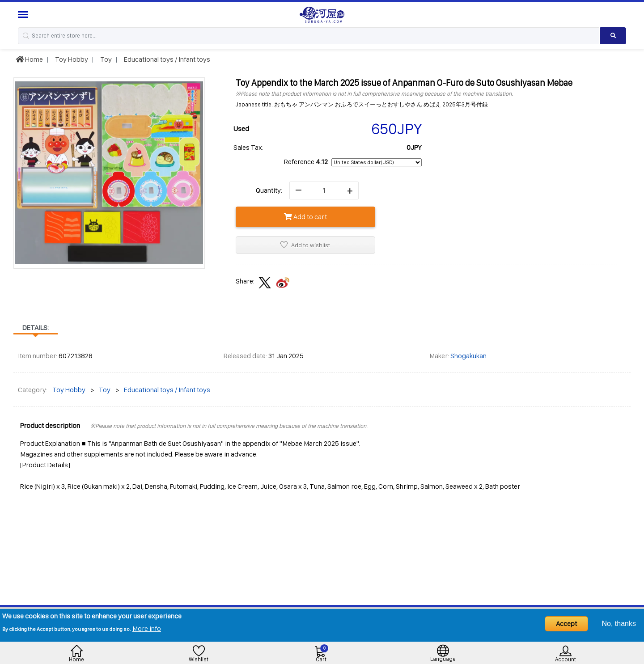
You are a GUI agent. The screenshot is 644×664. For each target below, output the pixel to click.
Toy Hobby (71, 59)
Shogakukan (468, 356)
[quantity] (324, 190)
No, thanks (619, 624)
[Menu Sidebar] (24, 15)
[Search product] (613, 36)
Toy (105, 59)
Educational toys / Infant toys (166, 59)
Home (29, 59)
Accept (566, 624)
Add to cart (305, 217)
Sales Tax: (248, 147)
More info (147, 628)
